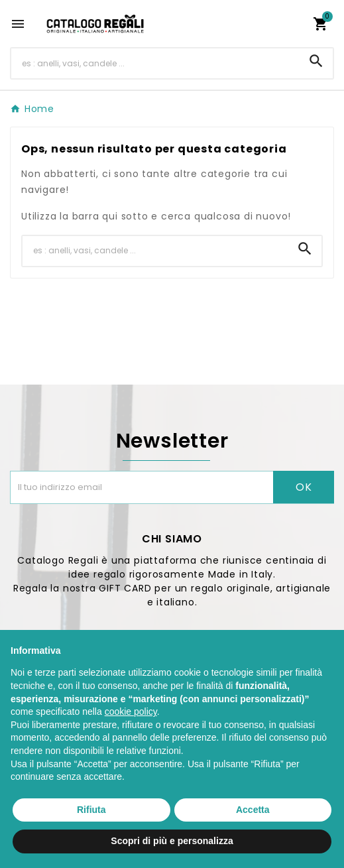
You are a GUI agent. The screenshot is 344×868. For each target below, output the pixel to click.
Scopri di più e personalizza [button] (172, 841)
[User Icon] (295, 24)
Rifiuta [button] (91, 810)
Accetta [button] (253, 810)
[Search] (316, 61)
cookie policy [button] (131, 712)
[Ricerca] (155, 63)
